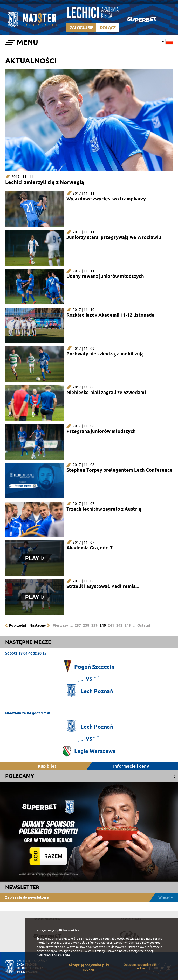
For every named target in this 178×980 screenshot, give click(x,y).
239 (94, 625)
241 (111, 625)
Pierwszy (60, 625)
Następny (38, 625)
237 (78, 625)
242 (119, 625)
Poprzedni (18, 625)
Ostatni (144, 625)
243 (128, 625)
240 (103, 625)
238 (86, 625)
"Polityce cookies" (70, 951)
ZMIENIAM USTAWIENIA (53, 955)
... (71, 625)
